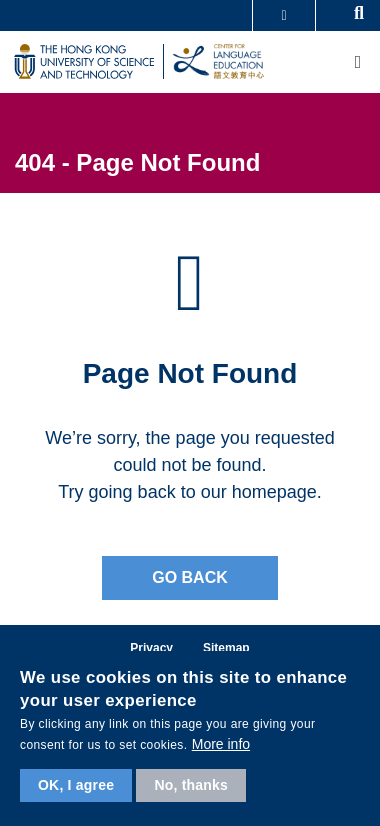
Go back (190, 577)
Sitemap (226, 648)
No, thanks (191, 785)
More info (221, 744)
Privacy (151, 648)
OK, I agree (76, 785)
